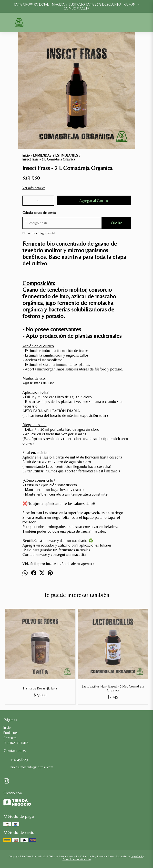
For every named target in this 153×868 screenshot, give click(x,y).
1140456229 (15, 760)
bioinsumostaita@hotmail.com (28, 767)
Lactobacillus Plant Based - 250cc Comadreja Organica (113, 688)
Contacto (10, 738)
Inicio (7, 728)
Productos (10, 733)
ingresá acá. (137, 856)
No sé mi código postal (39, 233)
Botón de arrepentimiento (76, 859)
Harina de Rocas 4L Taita (40, 688)
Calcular (116, 223)
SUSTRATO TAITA (16, 743)
